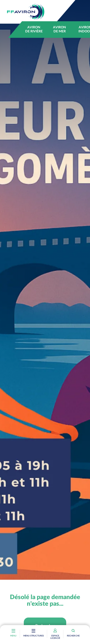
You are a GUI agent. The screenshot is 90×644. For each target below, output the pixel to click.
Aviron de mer (59, 29)
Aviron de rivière (34, 29)
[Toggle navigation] (34, 631)
